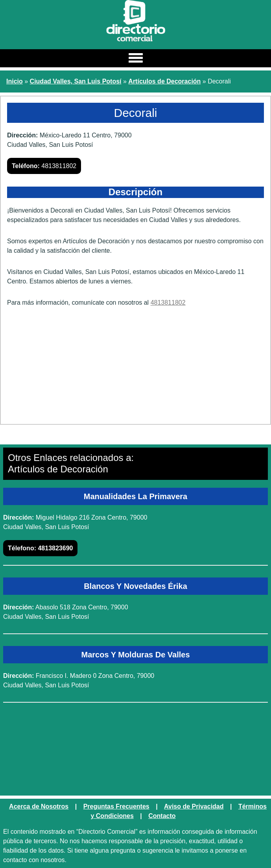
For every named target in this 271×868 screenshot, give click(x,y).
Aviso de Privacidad (194, 806)
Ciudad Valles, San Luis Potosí (76, 81)
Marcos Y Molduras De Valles (135, 655)
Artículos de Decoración (164, 81)
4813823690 (40, 548)
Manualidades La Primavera (135, 496)
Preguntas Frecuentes (116, 806)
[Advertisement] (136, 368)
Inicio (15, 81)
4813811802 (44, 166)
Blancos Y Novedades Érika (135, 586)
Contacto (162, 816)
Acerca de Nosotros (39, 806)
